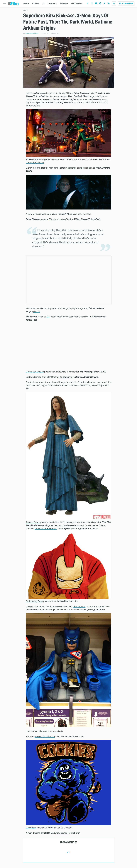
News (25, 11)
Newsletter (126, 3)
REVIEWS (64, 3)
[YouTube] (96, 4)
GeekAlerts (31, 828)
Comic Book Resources (46, 529)
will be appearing (64, 377)
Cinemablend (79, 606)
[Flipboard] (105, 4)
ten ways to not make (45, 736)
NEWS (26, 3)
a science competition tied (80, 168)
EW (51, 219)
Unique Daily (57, 731)
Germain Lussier (32, 33)
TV (43, 3)
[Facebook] (88, 4)
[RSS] (109, 4)
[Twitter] (92, 4)
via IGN (37, 311)
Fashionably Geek (34, 601)
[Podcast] (114, 3)
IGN (48, 317)
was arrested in (62, 833)
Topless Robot (33, 522)
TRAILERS (52, 3)
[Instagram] (100, 4)
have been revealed (82, 214)
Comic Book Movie (35, 163)
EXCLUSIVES (77, 3)
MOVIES (36, 3)
